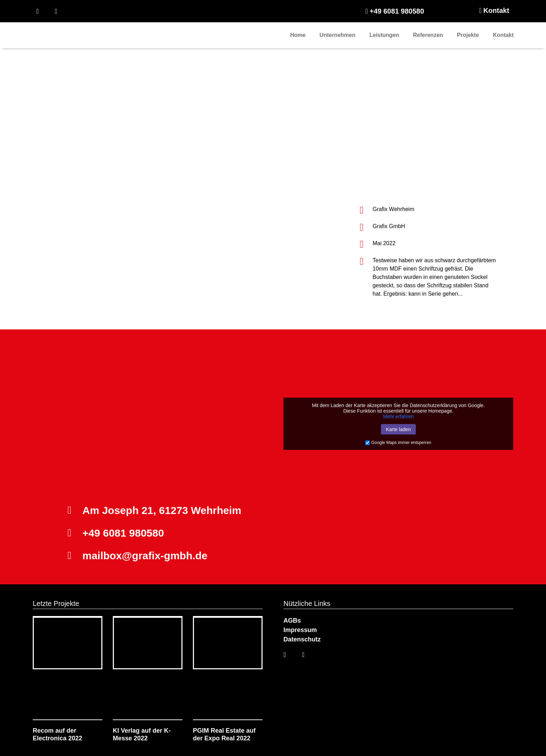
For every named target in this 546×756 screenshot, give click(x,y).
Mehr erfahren (398, 416)
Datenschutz (302, 639)
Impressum (301, 630)
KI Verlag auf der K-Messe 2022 (142, 734)
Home (298, 35)
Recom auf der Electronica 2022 (57, 734)
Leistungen (384, 35)
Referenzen (428, 35)
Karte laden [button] (398, 429)
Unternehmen (338, 35)
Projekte (468, 35)
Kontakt (503, 35)
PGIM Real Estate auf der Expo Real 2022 (224, 734)
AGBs (292, 621)
